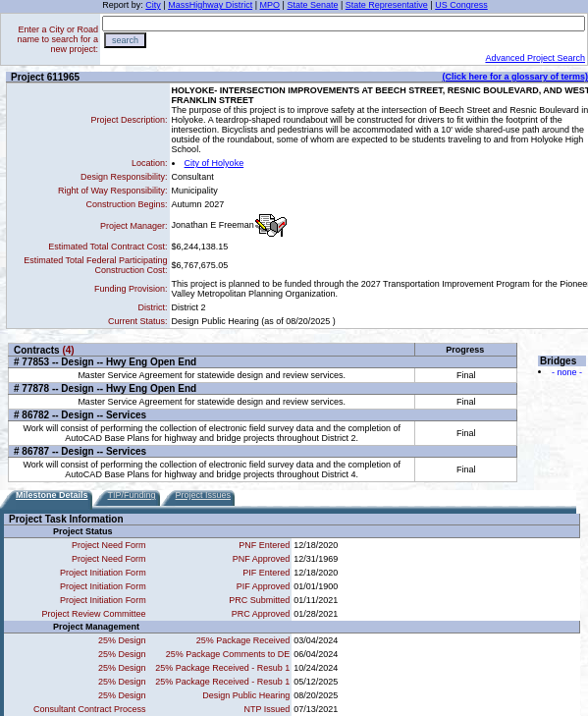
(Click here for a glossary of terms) (515, 77)
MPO (270, 5)
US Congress (461, 5)
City (153, 5)
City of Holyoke (214, 163)
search (125, 40)
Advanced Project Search (535, 58)
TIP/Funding (132, 495)
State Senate (312, 5)
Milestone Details (52, 495)
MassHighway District (210, 5)
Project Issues (204, 495)
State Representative (387, 5)
